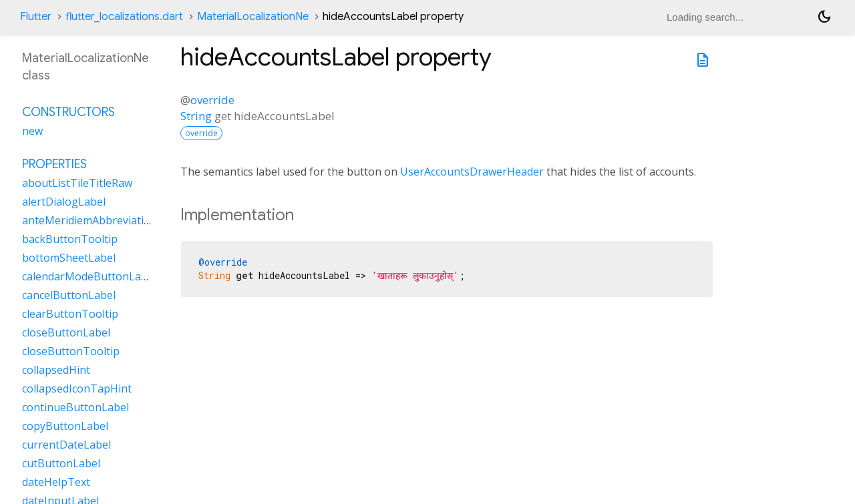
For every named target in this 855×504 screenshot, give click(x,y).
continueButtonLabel (75, 407)
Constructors (68, 112)
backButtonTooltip (70, 239)
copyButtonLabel (65, 426)
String (196, 116)
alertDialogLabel (64, 202)
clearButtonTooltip (70, 314)
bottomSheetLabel (69, 258)
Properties (54, 164)
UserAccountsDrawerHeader (472, 172)
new (32, 131)
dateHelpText (56, 482)
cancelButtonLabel (69, 295)
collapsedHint (56, 370)
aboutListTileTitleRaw (77, 183)
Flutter (36, 17)
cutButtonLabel (61, 463)
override (212, 100)
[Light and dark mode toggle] (824, 17)
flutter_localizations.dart (124, 17)
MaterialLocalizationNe (253, 17)
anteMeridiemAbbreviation (90, 220)
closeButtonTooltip (71, 351)
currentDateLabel (66, 445)
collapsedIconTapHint (77, 389)
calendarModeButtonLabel (89, 276)
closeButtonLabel (66, 332)
